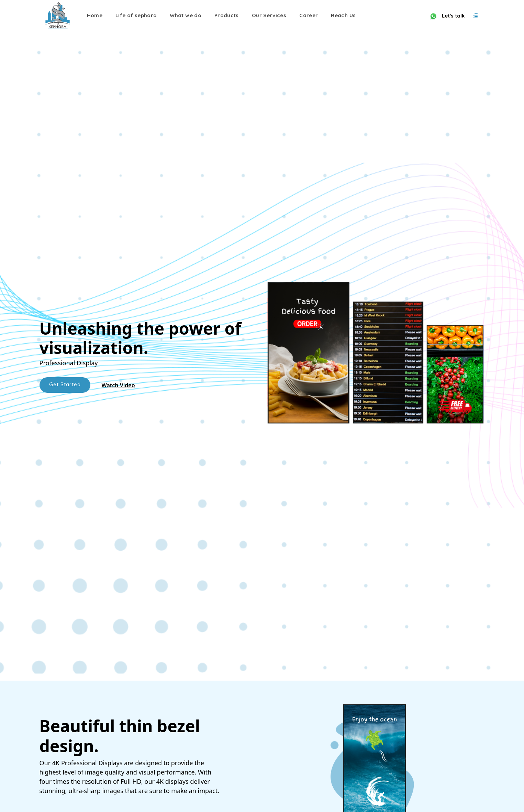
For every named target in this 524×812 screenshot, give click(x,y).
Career (309, 15)
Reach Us (343, 15)
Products (227, 15)
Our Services (269, 15)
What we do (186, 15)
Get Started (65, 384)
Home (95, 15)
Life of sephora (136, 15)
